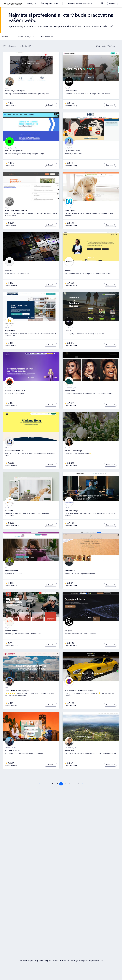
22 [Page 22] (70, 792)
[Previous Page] (40, 792)
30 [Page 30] (78, 792)
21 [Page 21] (65, 792)
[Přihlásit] (112, 4)
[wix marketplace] (13, 4)
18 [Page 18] (52, 792)
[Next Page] (82, 792)
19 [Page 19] (57, 792)
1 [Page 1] (44, 792)
